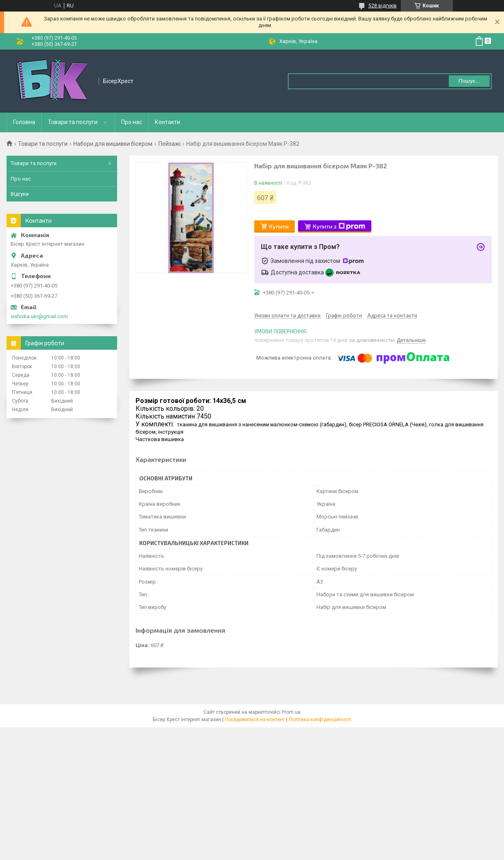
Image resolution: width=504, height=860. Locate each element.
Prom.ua (291, 712)
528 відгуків (383, 6)
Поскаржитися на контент (255, 720)
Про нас (132, 122)
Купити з (339, 226)
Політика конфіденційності (320, 720)
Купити (279, 226)
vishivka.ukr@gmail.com (39, 316)
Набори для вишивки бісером (113, 144)
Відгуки (20, 194)
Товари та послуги (73, 122)
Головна (24, 122)
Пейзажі (170, 144)
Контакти (167, 122)
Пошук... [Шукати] (469, 81)
